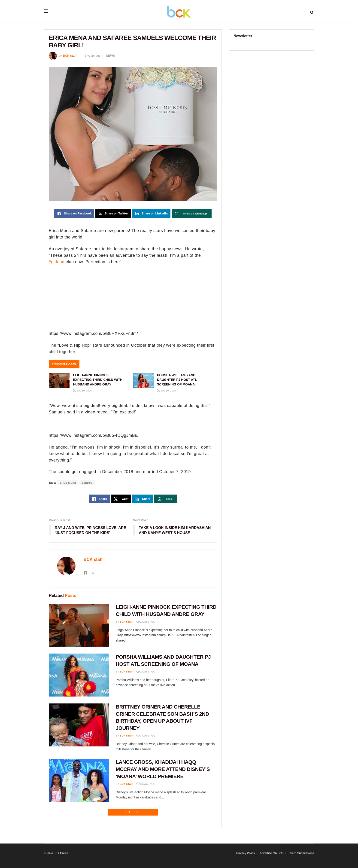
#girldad (57, 262)
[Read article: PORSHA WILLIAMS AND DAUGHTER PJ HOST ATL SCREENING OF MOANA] (79, 675)
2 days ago (146, 622)
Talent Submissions (301, 853)
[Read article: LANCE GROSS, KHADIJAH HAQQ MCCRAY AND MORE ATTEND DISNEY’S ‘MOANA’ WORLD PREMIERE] (79, 780)
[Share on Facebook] (74, 214)
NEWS (111, 56)
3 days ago (146, 736)
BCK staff (70, 56)
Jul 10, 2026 (82, 391)
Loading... (133, 812)
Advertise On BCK (272, 853)
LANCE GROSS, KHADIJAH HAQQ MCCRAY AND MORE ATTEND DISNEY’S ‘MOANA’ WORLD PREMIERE (163, 769)
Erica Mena (68, 483)
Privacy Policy (246, 853)
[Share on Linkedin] (151, 214)
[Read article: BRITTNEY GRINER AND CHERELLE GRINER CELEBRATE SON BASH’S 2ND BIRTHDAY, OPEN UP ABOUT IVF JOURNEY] (79, 725)
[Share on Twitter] (113, 214)
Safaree (87, 483)
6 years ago (93, 56)
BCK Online (61, 853)
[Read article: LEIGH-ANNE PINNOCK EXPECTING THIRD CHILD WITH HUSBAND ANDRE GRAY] (79, 625)
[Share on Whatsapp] (192, 214)
